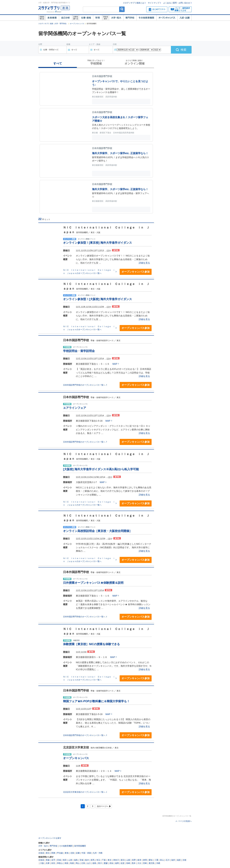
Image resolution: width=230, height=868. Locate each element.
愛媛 (106, 863)
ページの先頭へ (185, 821)
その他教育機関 (146, 18)
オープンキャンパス (167, 18)
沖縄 (158, 863)
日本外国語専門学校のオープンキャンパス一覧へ (84, 385)
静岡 (145, 860)
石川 (168, 860)
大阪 (42, 863)
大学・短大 (116, 18)
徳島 (94, 863)
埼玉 (98, 860)
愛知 (151, 860)
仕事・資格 (86, 18)
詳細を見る (144, 263)
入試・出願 (185, 18)
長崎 (128, 863)
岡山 (78, 863)
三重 (156, 860)
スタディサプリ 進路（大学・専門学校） (53, 24)
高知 (111, 863)
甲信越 (60, 853)
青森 (48, 860)
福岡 (117, 863)
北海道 (41, 853)
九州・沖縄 (98, 853)
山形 (70, 860)
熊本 (134, 863)
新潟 (123, 860)
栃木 (87, 860)
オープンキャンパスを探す (50, 838)
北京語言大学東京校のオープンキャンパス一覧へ (84, 792)
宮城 (59, 860)
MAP (115, 364)
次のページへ (103, 806)
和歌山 (60, 863)
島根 (72, 863)
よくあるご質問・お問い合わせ (177, 3)
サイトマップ (154, 3)
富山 (162, 860)
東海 (67, 853)
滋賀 (179, 860)
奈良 (53, 863)
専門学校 (130, 18)
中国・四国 (86, 853)
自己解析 (65, 18)
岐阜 (139, 860)
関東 (53, 853)
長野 (134, 860)
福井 (173, 860)
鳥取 (66, 863)
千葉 (104, 860)
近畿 (78, 853)
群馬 (93, 860)
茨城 (81, 860)
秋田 (65, 860)
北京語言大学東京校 (76, 747)
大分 (139, 863)
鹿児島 (152, 863)
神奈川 (116, 860)
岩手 (53, 860)
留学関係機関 (80, 846)
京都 (184, 860)
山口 (89, 863)
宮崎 (145, 863)
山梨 (128, 860)
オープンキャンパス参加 (136, 272)
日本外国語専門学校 (76, 340)
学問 (98, 18)
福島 (76, 860)
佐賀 (123, 863)
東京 (110, 860)
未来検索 (52, 18)
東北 (48, 853)
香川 (100, 863)
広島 (83, 863)
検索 (122, 9)
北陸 (72, 853)
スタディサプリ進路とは (134, 3)
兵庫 (48, 863)
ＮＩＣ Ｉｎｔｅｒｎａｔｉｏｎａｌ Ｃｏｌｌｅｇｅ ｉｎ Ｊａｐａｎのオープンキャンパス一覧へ (89, 272)
